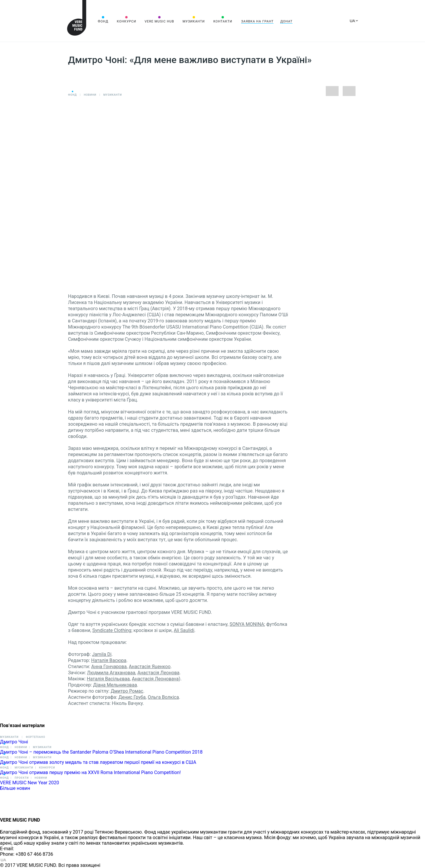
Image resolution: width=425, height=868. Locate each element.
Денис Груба (132, 697)
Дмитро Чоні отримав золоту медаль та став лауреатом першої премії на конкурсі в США (98, 762)
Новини (90, 95)
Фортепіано (35, 737)
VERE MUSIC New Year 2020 (29, 783)
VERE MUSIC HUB (159, 21)
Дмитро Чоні (14, 742)
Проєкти (22, 778)
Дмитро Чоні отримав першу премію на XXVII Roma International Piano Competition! (90, 772)
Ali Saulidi (184, 630)
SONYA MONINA (247, 624)
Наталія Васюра (109, 660)
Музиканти (194, 21)
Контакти (223, 21)
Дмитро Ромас (127, 691)
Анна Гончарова (109, 667)
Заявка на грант (257, 21)
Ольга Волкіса (163, 697)
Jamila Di (102, 654)
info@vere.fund (31, 849)
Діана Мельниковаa (115, 685)
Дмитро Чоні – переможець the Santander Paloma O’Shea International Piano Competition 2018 (101, 752)
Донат (286, 21)
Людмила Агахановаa (111, 673)
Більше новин (15, 788)
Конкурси (126, 21)
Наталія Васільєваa (108, 679)
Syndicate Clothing (112, 630)
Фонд (103, 21)
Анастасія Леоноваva (155, 679)
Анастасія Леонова (158, 673)
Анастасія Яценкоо (150, 667)
